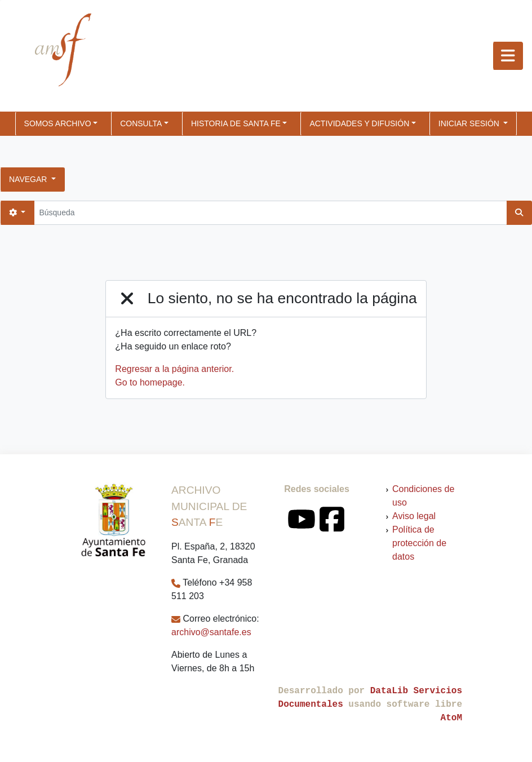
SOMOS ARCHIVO (58, 123)
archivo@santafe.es (211, 632)
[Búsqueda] (270, 213)
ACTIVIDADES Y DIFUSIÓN (359, 123)
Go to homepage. (150, 382)
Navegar (29, 179)
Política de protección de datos (419, 543)
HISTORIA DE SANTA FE (236, 123)
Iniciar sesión (470, 123)
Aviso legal (414, 516)
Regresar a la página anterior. (174, 369)
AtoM (451, 718)
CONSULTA (141, 123)
